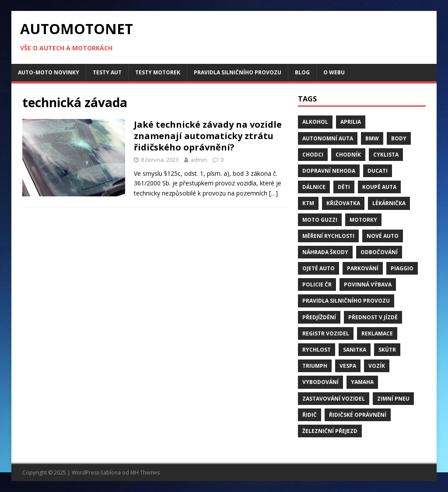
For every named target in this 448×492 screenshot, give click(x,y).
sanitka (355, 350)
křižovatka (343, 203)
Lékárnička (389, 203)
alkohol (315, 122)
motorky (363, 220)
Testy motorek (158, 72)
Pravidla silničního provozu (238, 72)
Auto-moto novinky (49, 72)
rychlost (317, 350)
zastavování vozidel (334, 399)
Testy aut (107, 72)
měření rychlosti (328, 236)
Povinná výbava (368, 284)
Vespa (348, 366)
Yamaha (362, 382)
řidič (310, 415)
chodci (313, 155)
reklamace (377, 333)
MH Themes (145, 473)
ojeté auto (318, 268)
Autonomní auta (328, 138)
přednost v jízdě (373, 317)
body (399, 138)
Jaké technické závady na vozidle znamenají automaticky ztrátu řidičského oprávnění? (208, 136)
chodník (348, 155)
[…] (273, 193)
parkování (363, 268)
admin (199, 160)
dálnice (314, 187)
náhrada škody (325, 252)
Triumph (315, 366)
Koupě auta (379, 187)
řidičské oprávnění (358, 415)
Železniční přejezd (330, 431)
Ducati (378, 171)
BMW (372, 138)
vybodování (320, 382)
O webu (334, 72)
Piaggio (402, 268)
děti (344, 187)
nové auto (383, 236)
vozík (377, 366)
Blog (302, 72)
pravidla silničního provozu (346, 301)
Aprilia (351, 122)
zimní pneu (393, 399)
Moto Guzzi (320, 220)
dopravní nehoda (329, 171)
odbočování (379, 252)
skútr (387, 350)
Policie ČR (317, 284)
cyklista (386, 155)
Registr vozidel (326, 333)
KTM (308, 203)
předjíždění (319, 317)
